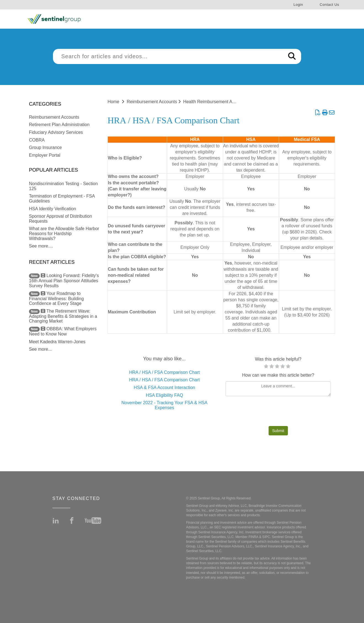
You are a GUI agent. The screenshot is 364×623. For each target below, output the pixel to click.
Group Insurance (45, 147)
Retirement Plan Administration (59, 125)
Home (113, 102)
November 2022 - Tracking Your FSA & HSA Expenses (164, 405)
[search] (168, 56)
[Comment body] (278, 389)
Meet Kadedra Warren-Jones (57, 342)
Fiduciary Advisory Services (56, 132)
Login (298, 5)
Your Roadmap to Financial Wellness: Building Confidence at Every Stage (56, 299)
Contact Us (329, 5)
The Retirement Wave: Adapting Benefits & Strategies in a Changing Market (63, 316)
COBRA (37, 140)
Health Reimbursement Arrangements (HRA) (227, 102)
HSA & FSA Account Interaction (164, 388)
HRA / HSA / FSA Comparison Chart (164, 372)
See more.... (41, 246)
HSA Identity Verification (53, 209)
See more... (40, 349)
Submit (278, 431)
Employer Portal (45, 155)
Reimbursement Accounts (54, 117)
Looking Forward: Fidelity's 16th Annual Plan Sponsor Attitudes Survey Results (64, 281)
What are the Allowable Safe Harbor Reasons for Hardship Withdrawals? (64, 233)
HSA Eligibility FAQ (164, 395)
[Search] (292, 56)
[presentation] (278, 412)
